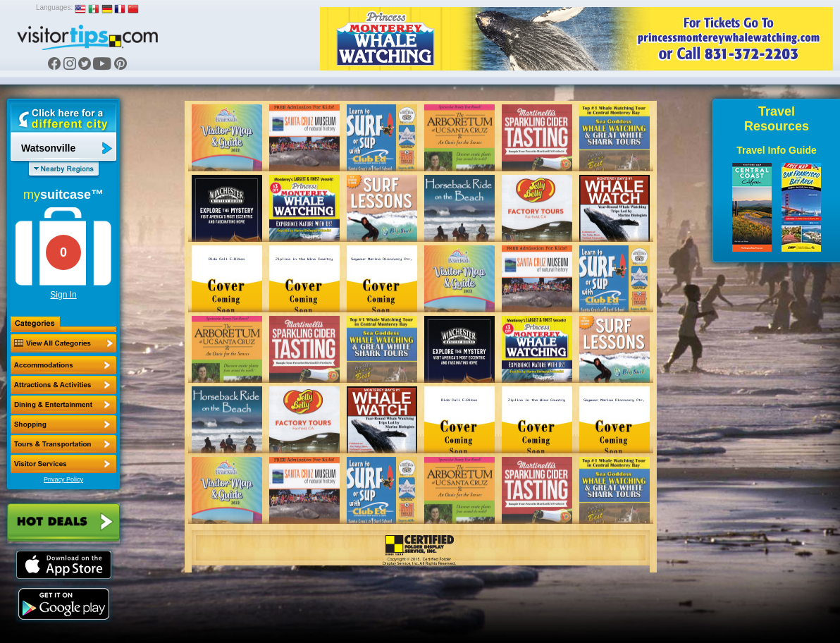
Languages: (54, 7)
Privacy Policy (63, 479)
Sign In (63, 295)
